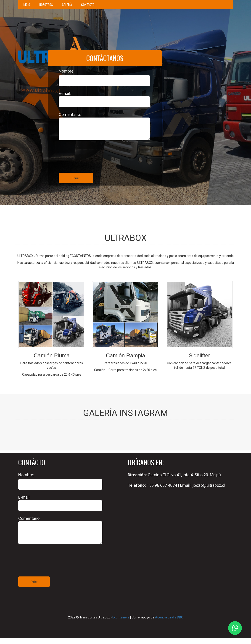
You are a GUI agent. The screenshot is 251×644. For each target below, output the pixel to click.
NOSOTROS (46, 4)
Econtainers (121, 617)
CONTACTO (88, 4)
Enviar (76, 178)
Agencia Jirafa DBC (169, 617)
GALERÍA (67, 4)
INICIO (26, 4)
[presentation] (93, 191)
